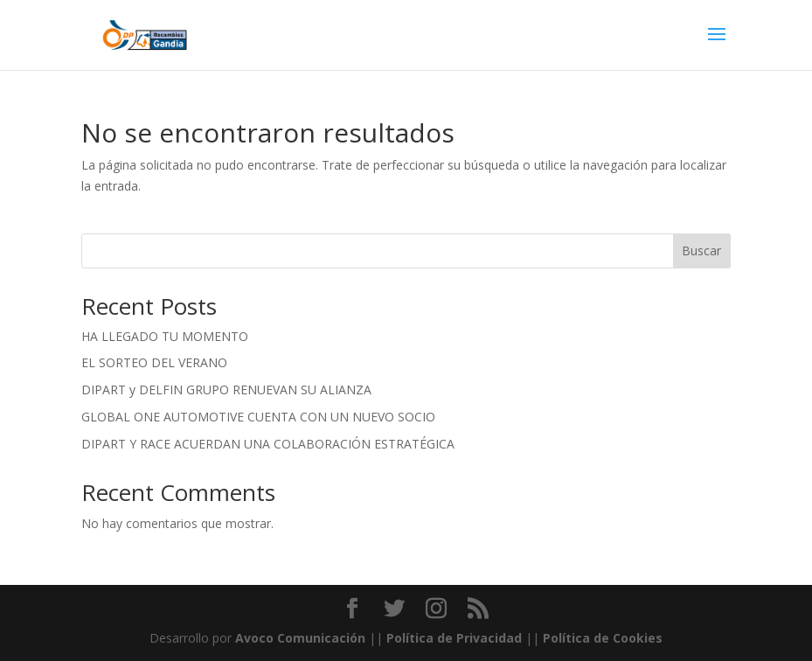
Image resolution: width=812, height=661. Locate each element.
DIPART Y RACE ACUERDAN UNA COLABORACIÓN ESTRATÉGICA (268, 444)
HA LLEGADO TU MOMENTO (165, 336)
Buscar (701, 250)
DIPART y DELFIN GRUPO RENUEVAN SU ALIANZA (226, 390)
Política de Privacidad (454, 638)
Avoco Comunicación (298, 638)
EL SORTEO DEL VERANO (154, 362)
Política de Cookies (603, 638)
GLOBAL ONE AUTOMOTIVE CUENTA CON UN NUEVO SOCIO (258, 417)
